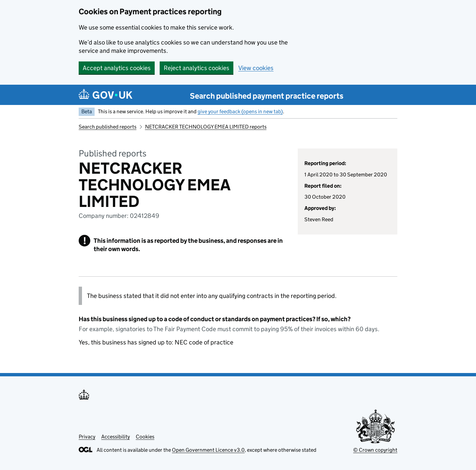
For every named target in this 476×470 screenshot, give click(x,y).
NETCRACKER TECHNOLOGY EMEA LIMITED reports (206, 127)
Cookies (145, 437)
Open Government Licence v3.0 (208, 450)
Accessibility (116, 437)
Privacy (87, 437)
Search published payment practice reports (267, 96)
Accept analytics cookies (117, 68)
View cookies (256, 68)
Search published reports (108, 127)
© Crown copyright (375, 450)
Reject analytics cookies (197, 68)
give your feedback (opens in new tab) (240, 111)
